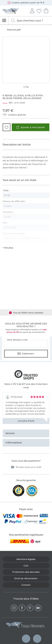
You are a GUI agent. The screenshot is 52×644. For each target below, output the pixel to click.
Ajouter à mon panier (31, 127)
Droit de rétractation (26, 578)
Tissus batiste (41, 242)
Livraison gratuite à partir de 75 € (26, 3)
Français (37, 636)
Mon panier (46, 10)
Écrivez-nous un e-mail (26, 467)
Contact (26, 585)
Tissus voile (10, 238)
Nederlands (26, 636)
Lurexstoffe (25, 238)
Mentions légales (26, 559)
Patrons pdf (14, 30)
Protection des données (26, 572)
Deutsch (15, 639)
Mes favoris (39, 11)
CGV (26, 566)
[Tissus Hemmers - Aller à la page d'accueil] (25, 625)
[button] (7, 127)
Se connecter (32, 10)
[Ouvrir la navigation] (4, 21)
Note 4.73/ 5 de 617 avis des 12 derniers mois (26, 386)
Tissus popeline (22, 242)
